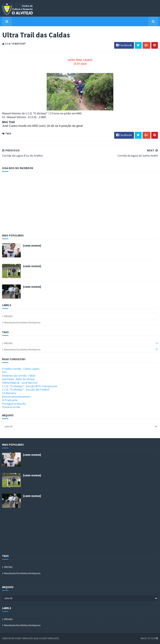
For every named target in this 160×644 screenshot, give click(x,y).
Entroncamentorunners (16, 397)
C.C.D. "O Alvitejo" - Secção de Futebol (26, 389)
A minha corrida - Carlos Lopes (21, 369)
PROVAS (8, 316)
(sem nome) (32, 245)
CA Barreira (9, 393)
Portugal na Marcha (14, 404)
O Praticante (10, 400)
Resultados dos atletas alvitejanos (22, 322)
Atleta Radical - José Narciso (20, 383)
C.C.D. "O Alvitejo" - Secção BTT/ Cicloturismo (30, 386)
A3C (4, 372)
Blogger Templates (47, 638)
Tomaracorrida (11, 407)
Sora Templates (24, 638)
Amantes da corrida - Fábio (19, 376)
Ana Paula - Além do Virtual (18, 379)
